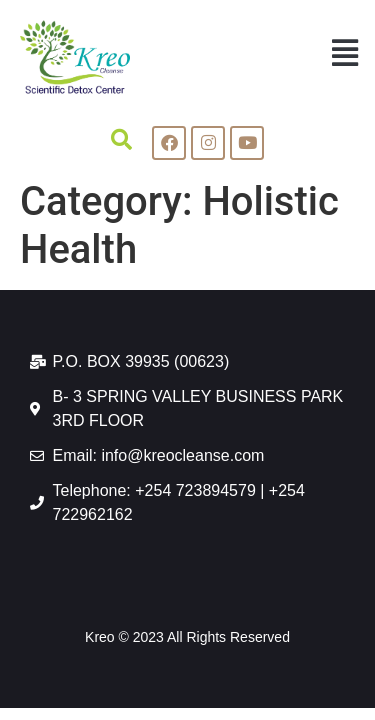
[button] (344, 52)
